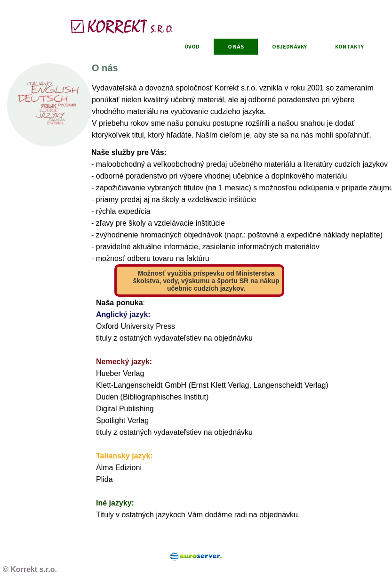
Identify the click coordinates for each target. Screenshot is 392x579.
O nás (236, 46)
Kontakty (349, 46)
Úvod (192, 46)
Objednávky (289, 46)
